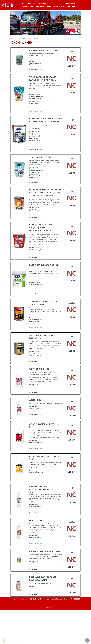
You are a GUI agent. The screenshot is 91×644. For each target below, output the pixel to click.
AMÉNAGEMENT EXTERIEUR (44, 7)
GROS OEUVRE (26, 3)
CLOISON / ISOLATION (40, 3)
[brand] (8, 5)
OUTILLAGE (70, 3)
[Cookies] (4, 640)
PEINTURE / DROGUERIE (57, 3)
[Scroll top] (87, 640)
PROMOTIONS (71, 7)
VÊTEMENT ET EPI (27, 7)
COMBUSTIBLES (60, 7)
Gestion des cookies (46, 642)
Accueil (12, 38)
